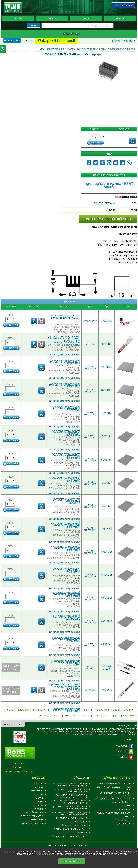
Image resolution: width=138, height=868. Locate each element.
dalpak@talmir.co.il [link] (56, 41)
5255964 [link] (107, 460)
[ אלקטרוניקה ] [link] (102, 710)
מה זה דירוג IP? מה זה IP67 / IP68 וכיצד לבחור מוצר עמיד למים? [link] (71, 796)
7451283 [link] (107, 690)
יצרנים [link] (86, 19)
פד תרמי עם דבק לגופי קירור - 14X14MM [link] (65, 409)
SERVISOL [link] (90, 344)
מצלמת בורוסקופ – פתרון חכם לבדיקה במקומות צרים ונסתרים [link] (69, 808)
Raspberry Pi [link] (37, 791)
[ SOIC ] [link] (77, 716)
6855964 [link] (107, 645)
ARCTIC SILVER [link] (90, 668)
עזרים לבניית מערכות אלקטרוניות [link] (71, 818)
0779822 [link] (107, 390)
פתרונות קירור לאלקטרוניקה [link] (121, 49)
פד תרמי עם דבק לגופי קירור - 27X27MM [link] (65, 479)
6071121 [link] (107, 414)
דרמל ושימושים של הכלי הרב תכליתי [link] (70, 829)
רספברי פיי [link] (82, 832)
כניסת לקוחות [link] (12, 41)
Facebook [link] (125, 746)
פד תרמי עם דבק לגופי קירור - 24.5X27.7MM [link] (65, 455)
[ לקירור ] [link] (87, 716)
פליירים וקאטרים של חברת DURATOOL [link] (112, 798)
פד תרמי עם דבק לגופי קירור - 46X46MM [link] (65, 571)
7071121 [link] (107, 437)
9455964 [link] (107, 552)
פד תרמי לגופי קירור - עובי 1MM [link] (65, 362)
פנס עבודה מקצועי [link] (78, 822)
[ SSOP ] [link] (66, 716)
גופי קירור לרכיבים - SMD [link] (52, 49)
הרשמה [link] (29, 41)
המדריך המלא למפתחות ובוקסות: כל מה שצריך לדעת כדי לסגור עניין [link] (70, 785)
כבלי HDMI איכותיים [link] (121, 802)
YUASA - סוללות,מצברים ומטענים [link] (115, 784)
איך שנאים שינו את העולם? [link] (74, 825)
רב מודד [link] (39, 794)
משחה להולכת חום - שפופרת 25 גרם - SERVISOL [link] (64, 340)
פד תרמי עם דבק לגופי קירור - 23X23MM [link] (65, 432)
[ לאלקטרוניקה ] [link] (41, 710)
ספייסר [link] (127, 817)
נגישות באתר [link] (18, 763)
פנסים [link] (40, 802)
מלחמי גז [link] (126, 806)
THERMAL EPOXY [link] (107, 668)
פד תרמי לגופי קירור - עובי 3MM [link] (64, 385)
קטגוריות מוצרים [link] (72, 34)
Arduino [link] (39, 787)
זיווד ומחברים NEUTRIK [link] (32, 823)
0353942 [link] (107, 321)
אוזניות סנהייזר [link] (124, 809)
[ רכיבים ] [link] (116, 710)
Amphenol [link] (38, 784)
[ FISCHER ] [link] (10, 710)
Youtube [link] (125, 757)
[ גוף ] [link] (116, 716)
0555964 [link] (107, 575)
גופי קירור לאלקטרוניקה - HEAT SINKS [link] (86, 49)
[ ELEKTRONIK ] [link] (129, 716)
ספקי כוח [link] (39, 809)
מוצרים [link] (120, 19)
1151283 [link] (107, 344)
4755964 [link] (107, 621)
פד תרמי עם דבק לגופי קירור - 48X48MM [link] (65, 594)
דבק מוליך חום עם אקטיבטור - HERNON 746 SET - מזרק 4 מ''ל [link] (65, 318)
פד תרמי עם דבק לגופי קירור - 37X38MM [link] (65, 525)
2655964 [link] (107, 598)
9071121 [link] (107, 506)
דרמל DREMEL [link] (36, 820)
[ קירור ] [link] (88, 710)
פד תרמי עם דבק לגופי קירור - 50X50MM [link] (65, 617)
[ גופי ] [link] (108, 716)
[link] (13, 8)
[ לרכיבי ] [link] (43, 716)
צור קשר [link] (18, 19)
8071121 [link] (107, 483)
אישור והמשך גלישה (72, 861)
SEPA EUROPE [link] (90, 321)
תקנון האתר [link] (18, 767)
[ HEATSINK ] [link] (24, 710)
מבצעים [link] (52, 19)
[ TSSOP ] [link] (55, 716)
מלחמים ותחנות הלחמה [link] (32, 816)
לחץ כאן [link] (124, 41)
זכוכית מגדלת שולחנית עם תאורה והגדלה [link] (115, 794)
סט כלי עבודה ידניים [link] (121, 820)
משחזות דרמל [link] (124, 824)
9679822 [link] (107, 367)
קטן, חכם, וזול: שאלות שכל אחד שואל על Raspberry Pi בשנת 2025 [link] (69, 813)
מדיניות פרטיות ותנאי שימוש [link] (18, 771)
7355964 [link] (107, 529)
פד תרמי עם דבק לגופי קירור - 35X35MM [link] (65, 502)
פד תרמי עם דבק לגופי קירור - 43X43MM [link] (65, 548)
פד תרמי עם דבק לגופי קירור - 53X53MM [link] (65, 640)
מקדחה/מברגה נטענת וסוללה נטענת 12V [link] (113, 788)
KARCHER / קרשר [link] (34, 812)
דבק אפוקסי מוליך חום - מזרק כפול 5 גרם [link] (65, 663)
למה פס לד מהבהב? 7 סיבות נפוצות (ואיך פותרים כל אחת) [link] (71, 790)
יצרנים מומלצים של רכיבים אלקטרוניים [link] (69, 836)
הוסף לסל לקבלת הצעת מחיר (108, 219)
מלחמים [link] (39, 798)
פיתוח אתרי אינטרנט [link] (13, 724)
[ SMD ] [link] (126, 710)
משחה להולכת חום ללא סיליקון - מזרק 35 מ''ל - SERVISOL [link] (64, 686)
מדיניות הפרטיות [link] (43, 854)
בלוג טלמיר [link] (125, 752)
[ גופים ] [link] (98, 716)
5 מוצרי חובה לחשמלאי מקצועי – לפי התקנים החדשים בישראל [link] (70, 802)
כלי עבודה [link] (38, 805)
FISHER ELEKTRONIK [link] (90, 367)
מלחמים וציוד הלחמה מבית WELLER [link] (114, 813)
